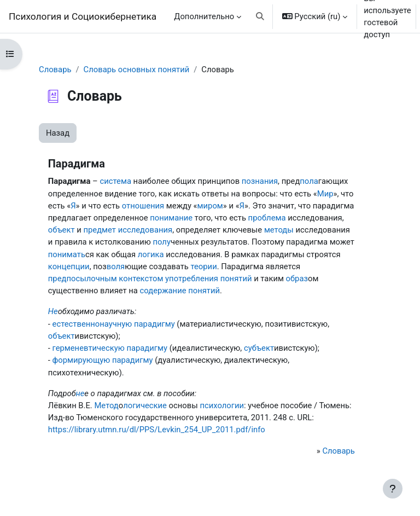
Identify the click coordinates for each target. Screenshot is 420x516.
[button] (260, 16)
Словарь (55, 69)
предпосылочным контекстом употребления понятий (150, 279)
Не (53, 311)
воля (116, 266)
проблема (267, 218)
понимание (171, 218)
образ (297, 279)
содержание (163, 291)
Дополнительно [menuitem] (204, 16)
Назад (58, 133)
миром (210, 206)
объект (62, 230)
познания (260, 181)
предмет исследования (128, 230)
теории (203, 266)
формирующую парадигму (103, 360)
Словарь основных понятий (137, 69)
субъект (259, 348)
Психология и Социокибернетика (83, 16)
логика (151, 254)
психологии (222, 405)
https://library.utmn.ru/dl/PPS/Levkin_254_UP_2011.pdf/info (157, 430)
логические (145, 405)
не (80, 393)
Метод (106, 405)
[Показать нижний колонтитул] (393, 489)
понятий (204, 291)
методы (279, 230)
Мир (325, 194)
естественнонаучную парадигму (114, 324)
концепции (69, 266)
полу (161, 242)
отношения (143, 206)
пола (309, 181)
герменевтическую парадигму (110, 348)
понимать (67, 254)
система (116, 181)
